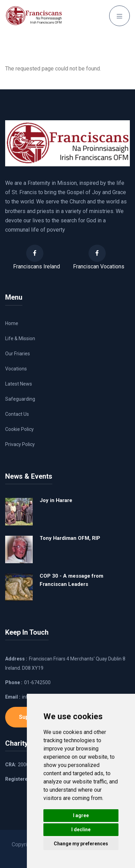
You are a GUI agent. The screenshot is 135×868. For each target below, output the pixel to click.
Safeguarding (20, 399)
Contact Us (17, 414)
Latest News (19, 384)
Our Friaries (18, 354)
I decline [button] (81, 830)
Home (12, 323)
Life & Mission (20, 338)
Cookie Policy (19, 429)
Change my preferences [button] (81, 844)
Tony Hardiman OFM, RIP (70, 538)
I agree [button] (81, 815)
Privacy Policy (20, 444)
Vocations (16, 369)
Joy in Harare (56, 500)
